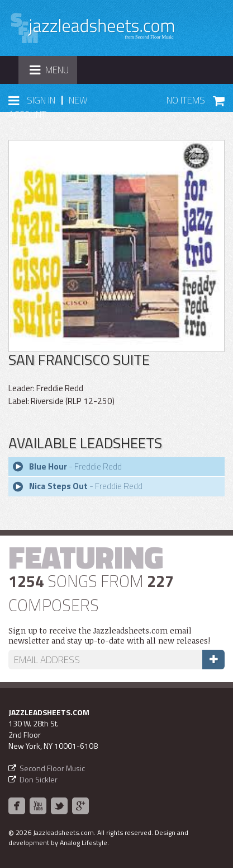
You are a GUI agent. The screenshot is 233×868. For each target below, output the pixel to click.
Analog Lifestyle (84, 843)
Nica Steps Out (58, 486)
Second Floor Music (52, 768)
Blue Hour (48, 466)
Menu (53, 73)
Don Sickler (39, 779)
